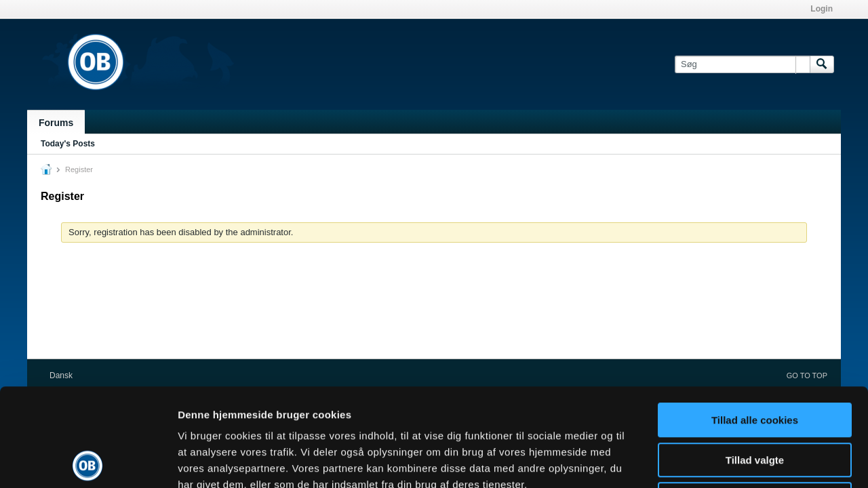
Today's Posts (68, 144)
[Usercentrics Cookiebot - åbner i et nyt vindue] (88, 462)
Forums (56, 123)
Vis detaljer (705, 461)
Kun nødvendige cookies (755, 402)
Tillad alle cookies (755, 322)
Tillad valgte (755, 362)
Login (822, 9)
